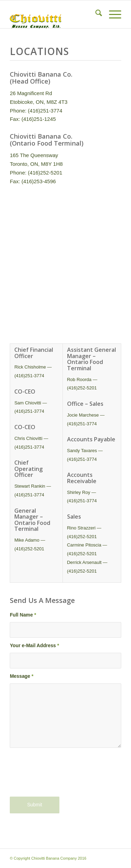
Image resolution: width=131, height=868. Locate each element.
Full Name (23, 615)
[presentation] (63, 777)
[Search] (95, 14)
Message (22, 676)
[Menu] (112, 14)
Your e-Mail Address (34, 646)
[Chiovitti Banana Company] (54, 14)
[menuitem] (95, 14)
